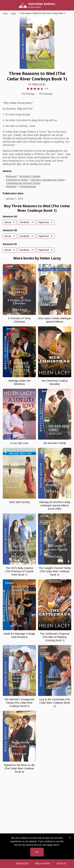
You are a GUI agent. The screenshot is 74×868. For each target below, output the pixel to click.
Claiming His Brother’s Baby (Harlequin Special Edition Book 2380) (55, 505)
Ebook (8, 222)
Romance (11, 176)
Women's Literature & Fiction (48, 180)
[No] (70, 838)
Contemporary (28, 186)
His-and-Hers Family (55, 443)
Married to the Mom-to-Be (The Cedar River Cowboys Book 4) (19, 768)
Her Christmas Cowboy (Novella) (55, 382)
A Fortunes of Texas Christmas (19, 320)
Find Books (22, 864)
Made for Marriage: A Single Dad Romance (19, 635)
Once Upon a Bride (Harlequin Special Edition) (55, 320)
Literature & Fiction (17, 180)
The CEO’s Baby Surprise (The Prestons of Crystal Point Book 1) (19, 571)
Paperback (44, 222)
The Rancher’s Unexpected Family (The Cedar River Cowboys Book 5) (19, 703)
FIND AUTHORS (43, 864)
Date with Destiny (19, 502)
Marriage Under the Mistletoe (19, 382)
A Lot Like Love (19, 443)
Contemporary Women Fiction (23, 183)
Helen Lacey (39, 84)
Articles (61, 864)
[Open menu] (9, 864)
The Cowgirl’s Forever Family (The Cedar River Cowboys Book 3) (55, 571)
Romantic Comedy (30, 176)
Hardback (25, 222)
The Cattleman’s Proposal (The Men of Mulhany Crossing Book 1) (55, 637)
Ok (37, 852)
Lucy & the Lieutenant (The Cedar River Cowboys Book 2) (55, 703)
